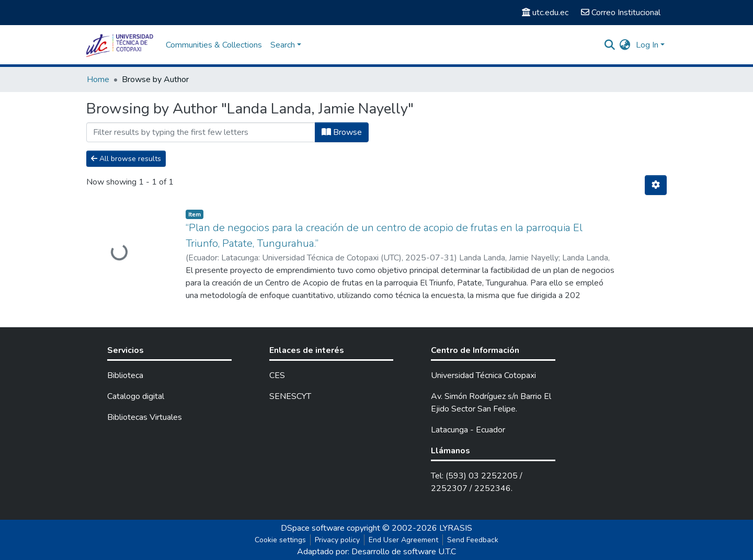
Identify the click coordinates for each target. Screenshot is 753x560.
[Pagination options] (656, 185)
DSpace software (313, 528)
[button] (625, 45)
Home (98, 79)
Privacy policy (337, 540)
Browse (342, 132)
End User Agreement (403, 540)
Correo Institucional (621, 13)
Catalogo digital (136, 396)
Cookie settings (280, 540)
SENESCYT (290, 396)
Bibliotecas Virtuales (145, 417)
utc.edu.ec (545, 13)
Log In (647, 45)
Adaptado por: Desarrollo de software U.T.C (376, 552)
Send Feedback (473, 540)
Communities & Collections (214, 45)
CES (277, 375)
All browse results (126, 159)
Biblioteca (125, 375)
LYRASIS (456, 528)
